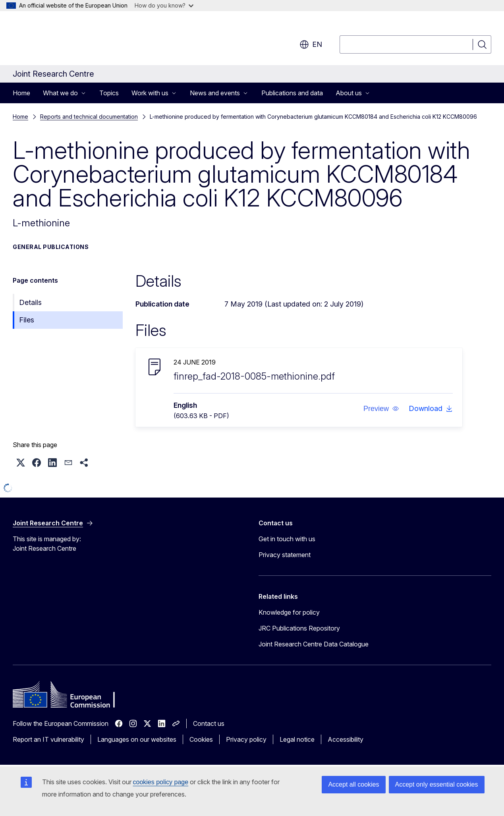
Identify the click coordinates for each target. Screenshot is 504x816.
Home (21, 93)
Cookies (201, 739)
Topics (109, 93)
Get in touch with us (287, 539)
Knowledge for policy (289, 612)
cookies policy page (161, 782)
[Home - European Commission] (77, 40)
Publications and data (292, 93)
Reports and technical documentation (89, 117)
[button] (381, 409)
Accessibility (346, 739)
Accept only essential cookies (437, 784)
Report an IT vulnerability (48, 739)
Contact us (209, 723)
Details (30, 302)
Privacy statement (285, 555)
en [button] (311, 44)
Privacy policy (246, 739)
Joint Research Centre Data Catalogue (314, 644)
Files (27, 320)
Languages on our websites (137, 739)
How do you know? (164, 5)
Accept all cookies (353, 784)
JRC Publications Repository (299, 628)
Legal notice (297, 739)
